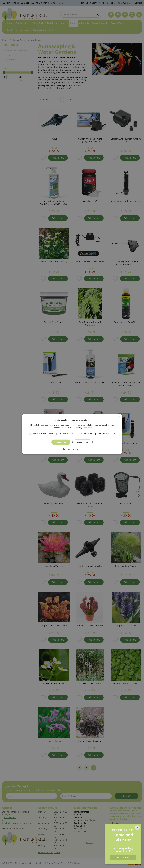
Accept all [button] (61, 442)
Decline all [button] (82, 442)
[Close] (137, 828)
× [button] (119, 417)
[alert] (72, 434)
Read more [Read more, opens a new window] (87, 428)
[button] (72, 449)
